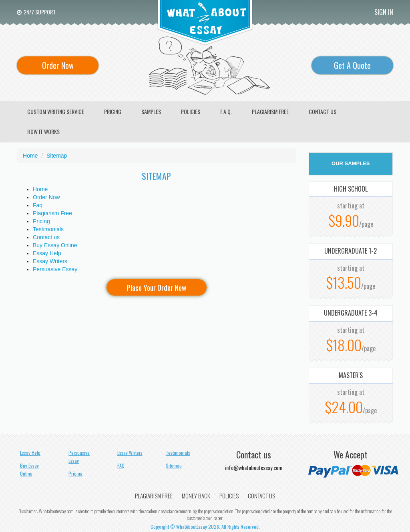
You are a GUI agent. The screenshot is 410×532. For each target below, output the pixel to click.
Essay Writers (50, 261)
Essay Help (47, 253)
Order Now (58, 65)
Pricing (41, 221)
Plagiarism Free (52, 213)
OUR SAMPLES (351, 163)
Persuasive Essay (55, 269)
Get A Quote (352, 65)
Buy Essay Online (55, 245)
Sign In (384, 12)
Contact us (46, 237)
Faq (38, 205)
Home (40, 189)
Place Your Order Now (156, 287)
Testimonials (48, 229)
